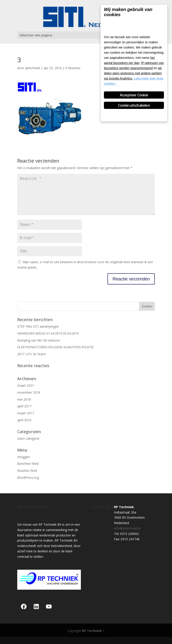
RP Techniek (92, 638)
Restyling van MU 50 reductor (39, 347)
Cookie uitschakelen (134, 105)
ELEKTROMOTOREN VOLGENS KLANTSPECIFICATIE (55, 354)
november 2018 (29, 400)
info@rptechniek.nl (127, 535)
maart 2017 (26, 420)
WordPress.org (28, 485)
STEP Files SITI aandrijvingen (38, 334)
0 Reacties (73, 68)
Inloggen (24, 464)
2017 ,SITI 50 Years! (32, 361)
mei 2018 (24, 407)
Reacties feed (27, 478)
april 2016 (24, 427)
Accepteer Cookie (134, 95)
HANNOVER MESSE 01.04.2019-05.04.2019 (48, 341)
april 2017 (24, 413)
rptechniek (33, 68)
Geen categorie (28, 446)
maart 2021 (26, 393)
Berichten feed (28, 471)
